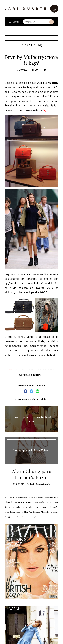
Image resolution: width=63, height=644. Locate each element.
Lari (36, 70)
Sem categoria (43, 484)
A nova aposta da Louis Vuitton (31, 450)
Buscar (52, 22)
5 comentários (24, 385)
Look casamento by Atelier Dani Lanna (31, 419)
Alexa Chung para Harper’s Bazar (32, 474)
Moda (43, 70)
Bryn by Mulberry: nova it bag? (31, 60)
